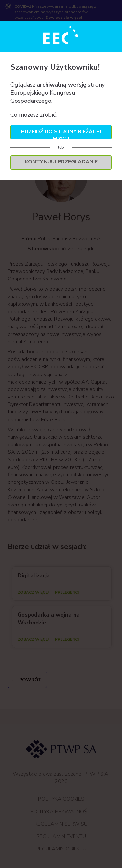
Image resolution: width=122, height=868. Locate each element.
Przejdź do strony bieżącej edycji (61, 134)
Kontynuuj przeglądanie (61, 162)
